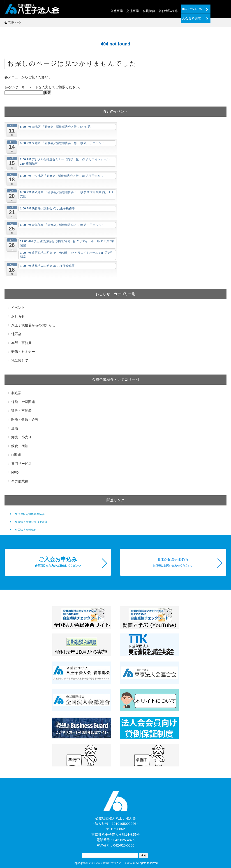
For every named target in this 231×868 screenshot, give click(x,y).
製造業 (16, 393)
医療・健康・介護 (25, 419)
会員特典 (131, 11)
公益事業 (99, 11)
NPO (15, 472)
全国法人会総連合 (26, 530)
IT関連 (16, 455)
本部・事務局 (21, 343)
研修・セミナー (23, 352)
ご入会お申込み (58, 562)
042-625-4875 (177, 9)
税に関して (20, 360)
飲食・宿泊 (20, 446)
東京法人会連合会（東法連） (32, 522)
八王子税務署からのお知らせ (33, 325)
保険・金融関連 (23, 402)
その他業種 (20, 481)
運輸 (15, 428)
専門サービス (21, 464)
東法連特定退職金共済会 (30, 514)
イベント (18, 307)
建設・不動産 (21, 411)
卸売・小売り (21, 437)
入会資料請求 (211, 9)
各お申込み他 (150, 11)
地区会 (16, 334)
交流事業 (115, 11)
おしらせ (18, 316)
